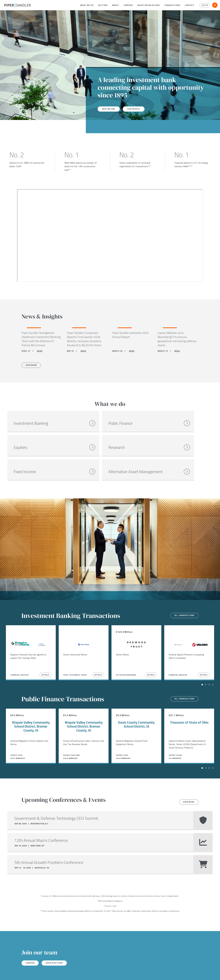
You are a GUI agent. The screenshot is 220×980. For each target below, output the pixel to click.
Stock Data (45, 974)
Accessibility (85, 974)
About (116, 5)
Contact (190, 5)
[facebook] (6, 974)
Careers (128, 5)
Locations (30, 974)
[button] (87, 5)
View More (32, 366)
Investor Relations (149, 5)
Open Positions (57, 945)
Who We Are (109, 109)
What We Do (87, 5)
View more (188, 784)
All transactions (183, 598)
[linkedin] (18, 974)
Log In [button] (204, 5)
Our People (135, 109)
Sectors (103, 5)
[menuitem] (87, 5)
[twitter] (11, 974)
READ (40, 352)
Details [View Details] (45, 657)
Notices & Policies (65, 974)
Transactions (172, 5)
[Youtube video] (110, 236)
